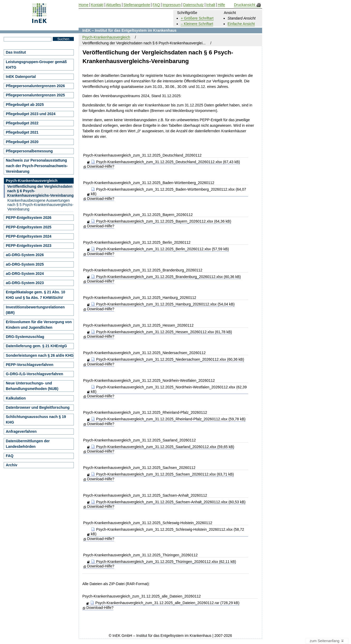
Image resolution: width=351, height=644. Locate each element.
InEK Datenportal (21, 77)
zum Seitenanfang (327, 641)
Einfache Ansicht (241, 24)
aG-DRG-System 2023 (25, 283)
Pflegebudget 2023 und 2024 (31, 114)
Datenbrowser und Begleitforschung (38, 407)
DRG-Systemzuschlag (25, 337)
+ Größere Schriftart (197, 18)
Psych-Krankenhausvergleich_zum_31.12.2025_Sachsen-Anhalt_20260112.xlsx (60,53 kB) (168, 502)
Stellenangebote (137, 5)
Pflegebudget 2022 (22, 123)
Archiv (12, 465)
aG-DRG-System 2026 (25, 255)
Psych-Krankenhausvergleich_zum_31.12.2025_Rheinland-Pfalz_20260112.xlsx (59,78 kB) (168, 419)
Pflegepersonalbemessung (29, 151)
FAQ (10, 456)
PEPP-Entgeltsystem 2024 (29, 236)
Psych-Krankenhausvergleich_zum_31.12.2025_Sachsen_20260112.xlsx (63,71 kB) (162, 474)
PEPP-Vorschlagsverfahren (30, 365)
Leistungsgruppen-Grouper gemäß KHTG (36, 65)
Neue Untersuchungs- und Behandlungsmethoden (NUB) (32, 386)
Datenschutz (194, 5)
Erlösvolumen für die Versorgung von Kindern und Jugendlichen (39, 325)
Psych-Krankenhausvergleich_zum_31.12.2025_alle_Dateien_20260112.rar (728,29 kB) (165, 603)
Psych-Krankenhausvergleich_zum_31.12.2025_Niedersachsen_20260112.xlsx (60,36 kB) (168, 359)
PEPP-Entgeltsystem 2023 (29, 246)
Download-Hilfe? (101, 166)
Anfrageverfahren (21, 431)
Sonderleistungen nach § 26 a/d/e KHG (40, 355)
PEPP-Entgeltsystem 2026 (29, 218)
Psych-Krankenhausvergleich (106, 37)
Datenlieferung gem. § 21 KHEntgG (36, 346)
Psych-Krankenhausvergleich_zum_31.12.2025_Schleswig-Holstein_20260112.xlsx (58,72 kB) (168, 532)
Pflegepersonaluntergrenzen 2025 (35, 95)
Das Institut (16, 52)
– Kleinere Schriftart (197, 24)
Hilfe (221, 5)
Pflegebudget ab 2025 (25, 105)
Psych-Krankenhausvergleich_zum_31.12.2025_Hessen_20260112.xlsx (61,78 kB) (162, 332)
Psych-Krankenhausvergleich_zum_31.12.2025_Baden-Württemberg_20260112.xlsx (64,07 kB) (169, 192)
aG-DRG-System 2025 (25, 264)
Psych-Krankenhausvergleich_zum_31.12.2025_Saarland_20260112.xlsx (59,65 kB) (163, 447)
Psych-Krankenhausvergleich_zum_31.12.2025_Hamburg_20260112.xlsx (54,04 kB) (163, 304)
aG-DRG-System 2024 (25, 274)
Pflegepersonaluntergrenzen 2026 (35, 86)
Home (83, 5)
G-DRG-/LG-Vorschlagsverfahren (35, 374)
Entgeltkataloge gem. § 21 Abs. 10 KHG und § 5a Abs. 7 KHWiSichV (35, 295)
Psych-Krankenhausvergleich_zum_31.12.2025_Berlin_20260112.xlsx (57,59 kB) (160, 249)
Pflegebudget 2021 (22, 132)
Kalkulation (16, 398)
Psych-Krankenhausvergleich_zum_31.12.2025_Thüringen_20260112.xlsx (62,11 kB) (164, 562)
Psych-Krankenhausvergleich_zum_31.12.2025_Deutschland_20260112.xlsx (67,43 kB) (165, 162)
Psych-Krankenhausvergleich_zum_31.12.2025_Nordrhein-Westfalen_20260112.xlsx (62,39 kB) (169, 389)
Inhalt (211, 5)
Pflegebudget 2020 (22, 142)
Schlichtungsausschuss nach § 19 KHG (36, 419)
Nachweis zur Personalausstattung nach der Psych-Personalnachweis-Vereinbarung (37, 166)
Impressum (172, 5)
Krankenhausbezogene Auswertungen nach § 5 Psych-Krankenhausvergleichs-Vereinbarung (40, 205)
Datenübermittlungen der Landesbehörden (28, 444)
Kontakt (97, 5)
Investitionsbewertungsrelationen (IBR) (35, 310)
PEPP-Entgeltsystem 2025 (29, 227)
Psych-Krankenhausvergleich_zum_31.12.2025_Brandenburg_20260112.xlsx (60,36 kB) (166, 277)
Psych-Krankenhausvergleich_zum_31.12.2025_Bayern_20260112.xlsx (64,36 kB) (161, 221)
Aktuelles (114, 5)
